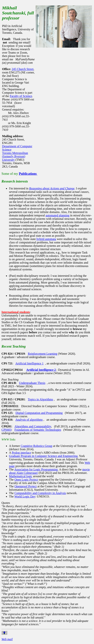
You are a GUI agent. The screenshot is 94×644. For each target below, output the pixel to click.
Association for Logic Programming (36, 469)
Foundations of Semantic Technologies (38, 430)
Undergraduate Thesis (32, 383)
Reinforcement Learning (42, 354)
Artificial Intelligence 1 (29, 363)
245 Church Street (23, 69)
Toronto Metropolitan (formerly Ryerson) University (15, 156)
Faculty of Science (21, 96)
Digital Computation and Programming (39, 413)
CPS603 (6, 430)
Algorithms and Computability (33, 426)
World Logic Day (25, 496)
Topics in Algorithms (40, 399)
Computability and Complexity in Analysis (40, 493)
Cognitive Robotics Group (36, 446)
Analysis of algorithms (29, 420)
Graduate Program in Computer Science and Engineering (43, 456)
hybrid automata (46, 239)
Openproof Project (26, 486)
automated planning (58, 215)
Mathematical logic (21, 476)
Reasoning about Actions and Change (52, 188)
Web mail (7, 639)
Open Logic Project (26, 480)
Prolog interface (21, 453)
